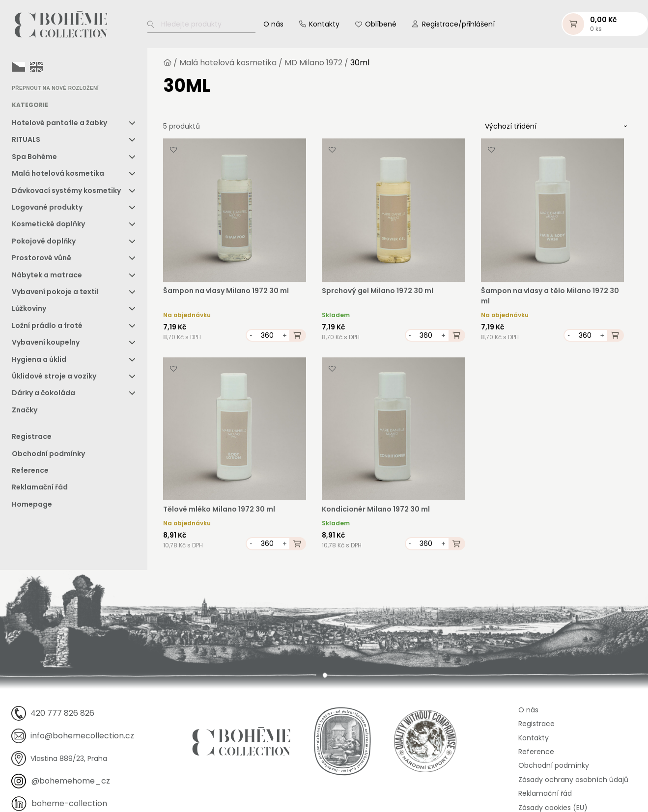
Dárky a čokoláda (43, 393)
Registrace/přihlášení (458, 24)
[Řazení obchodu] (556, 126)
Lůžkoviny (29, 308)
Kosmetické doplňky (48, 224)
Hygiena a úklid (39, 359)
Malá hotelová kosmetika (58, 173)
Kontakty (324, 24)
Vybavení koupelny (46, 342)
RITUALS (26, 139)
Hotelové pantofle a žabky (59, 123)
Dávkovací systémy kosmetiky (66, 190)
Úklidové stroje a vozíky (54, 376)
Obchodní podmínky (48, 454)
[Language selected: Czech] (30, 66)
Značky (25, 410)
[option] (37, 67)
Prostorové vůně (42, 258)
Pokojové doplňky (44, 241)
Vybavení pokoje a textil (55, 292)
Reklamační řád (40, 487)
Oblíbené (381, 24)
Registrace (32, 436)
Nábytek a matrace (47, 275)
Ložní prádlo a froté (47, 325)
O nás (273, 24)
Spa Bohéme (34, 157)
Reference (30, 470)
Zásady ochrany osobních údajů (573, 780)
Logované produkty (47, 207)
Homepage (32, 504)
